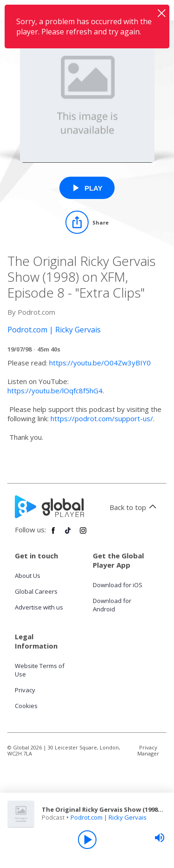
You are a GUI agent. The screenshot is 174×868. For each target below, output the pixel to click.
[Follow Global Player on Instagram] (83, 534)
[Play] (87, 840)
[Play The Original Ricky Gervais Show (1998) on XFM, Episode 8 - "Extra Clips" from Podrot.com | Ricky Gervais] (87, 188)
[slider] (160, 838)
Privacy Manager (148, 750)
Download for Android (112, 605)
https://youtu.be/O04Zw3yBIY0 (100, 363)
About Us (28, 576)
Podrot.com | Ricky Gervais (109, 817)
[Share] (87, 222)
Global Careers (36, 591)
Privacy (25, 690)
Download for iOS (118, 585)
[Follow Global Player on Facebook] (53, 534)
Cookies (26, 706)
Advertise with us (39, 607)
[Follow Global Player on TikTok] (68, 534)
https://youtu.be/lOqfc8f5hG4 (55, 391)
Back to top (134, 507)
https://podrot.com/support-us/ (102, 418)
